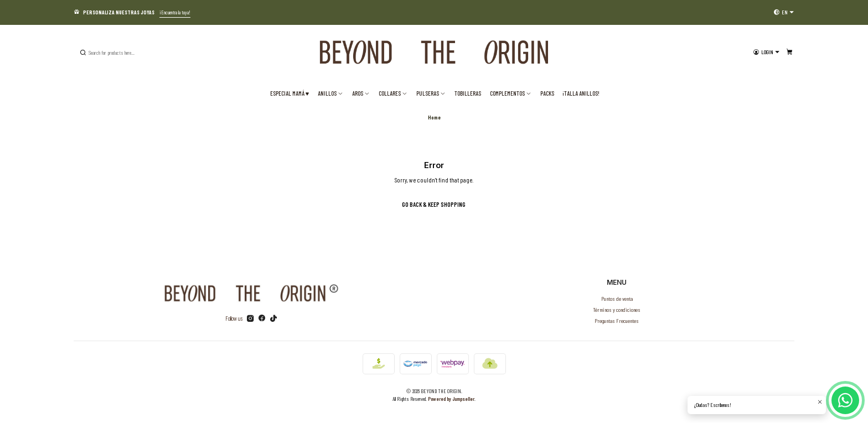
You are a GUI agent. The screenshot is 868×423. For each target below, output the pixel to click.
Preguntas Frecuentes (617, 320)
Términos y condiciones (617, 309)
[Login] (766, 52)
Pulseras (431, 93)
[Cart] (789, 52)
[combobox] (135, 53)
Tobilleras (468, 93)
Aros (361, 93)
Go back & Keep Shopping (434, 204)
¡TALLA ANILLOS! (581, 93)
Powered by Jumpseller (451, 399)
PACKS (547, 93)
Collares (393, 93)
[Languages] (784, 12)
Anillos (330, 93)
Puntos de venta (617, 298)
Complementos (511, 93)
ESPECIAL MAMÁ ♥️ (290, 93)
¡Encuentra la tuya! (175, 12)
